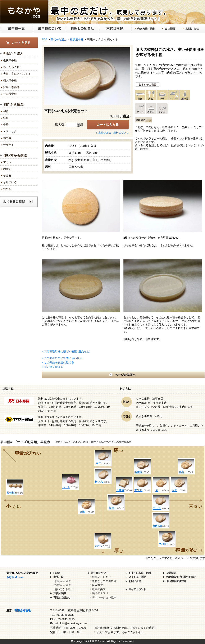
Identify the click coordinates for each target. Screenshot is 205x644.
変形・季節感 (11, 87)
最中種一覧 (17, 29)
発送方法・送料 (145, 29)
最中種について (49, 29)
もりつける (10, 182)
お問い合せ (191, 29)
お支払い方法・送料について (112, 133)
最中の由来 (99, 589)
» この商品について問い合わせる (62, 358)
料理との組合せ (82, 29)
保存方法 (97, 585)
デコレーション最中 (104, 597)
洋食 (6, 118)
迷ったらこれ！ (13, 67)
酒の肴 (7, 138)
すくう (7, 162)
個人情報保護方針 (176, 581)
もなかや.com (15, 577)
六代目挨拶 (115, 29)
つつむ (7, 189)
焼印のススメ (100, 593)
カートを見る (19, 43)
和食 (6, 111)
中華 (6, 125)
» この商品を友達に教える (58, 362)
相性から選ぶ (63, 585)
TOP (45, 39)
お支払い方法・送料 (140, 573)
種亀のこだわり (102, 577)
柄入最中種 (10, 80)
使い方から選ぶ (64, 589)
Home (57, 573)
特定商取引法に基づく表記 (181, 577)
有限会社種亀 (23, 610)
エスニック (10, 131)
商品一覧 (58, 577)
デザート (9, 145)
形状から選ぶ (59, 39)
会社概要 (169, 29)
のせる (7, 169)
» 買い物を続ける (53, 367)
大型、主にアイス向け (17, 74)
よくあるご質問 (137, 577)
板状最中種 (77, 39)
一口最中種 (10, 94)
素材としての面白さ (104, 581)
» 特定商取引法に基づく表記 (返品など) (66, 352)
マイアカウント (137, 589)
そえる (7, 175)
